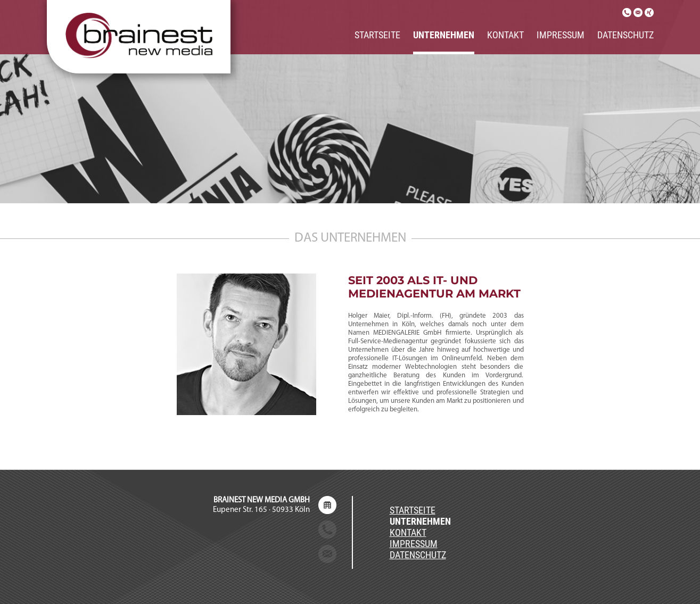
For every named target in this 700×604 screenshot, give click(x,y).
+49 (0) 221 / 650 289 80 (269, 530)
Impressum (561, 35)
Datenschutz (625, 35)
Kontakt (505, 35)
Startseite (377, 35)
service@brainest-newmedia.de (257, 554)
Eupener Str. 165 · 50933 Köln (261, 505)
